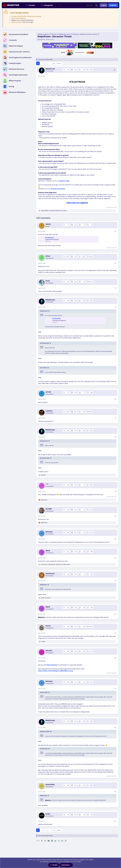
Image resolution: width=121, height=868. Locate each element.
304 (68, 651)
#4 (115, 288)
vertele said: (44, 441)
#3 (115, 263)
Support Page (64, 181)
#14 (115, 614)
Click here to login (28, 22)
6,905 (91, 485)
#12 (115, 558)
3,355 (91, 785)
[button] (60, 5)
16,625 (91, 627)
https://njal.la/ (52, 665)
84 (68, 815)
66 (54, 63)
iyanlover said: (45, 458)
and (46, 598)
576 (68, 70)
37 (68, 393)
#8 (115, 437)
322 (68, 551)
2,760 (91, 510)
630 (92, 574)
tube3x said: (44, 311)
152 (68, 282)
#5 (115, 307)
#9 (115, 491)
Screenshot (49, 237)
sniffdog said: (44, 343)
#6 (115, 399)
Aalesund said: (45, 731)
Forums (30, 5)
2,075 (91, 533)
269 (68, 510)
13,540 (91, 257)
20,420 (91, 412)
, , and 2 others (54, 211)
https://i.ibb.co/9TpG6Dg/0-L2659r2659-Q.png (55, 671)
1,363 (67, 412)
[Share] (114, 70)
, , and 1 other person (56, 564)
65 (92, 225)
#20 (115, 821)
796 (92, 815)
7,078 (67, 257)
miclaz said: (44, 692)
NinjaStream (42, 39)
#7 (116, 418)
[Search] (96, 5)
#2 (115, 231)
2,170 (91, 651)
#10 (115, 516)
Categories (46, 5)
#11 (115, 539)
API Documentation (58, 189)
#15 (115, 633)
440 (68, 533)
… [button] (50, 63)
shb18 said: (43, 585)
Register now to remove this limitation (22, 20)
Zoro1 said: (43, 368)
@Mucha (41, 617)
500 (92, 551)
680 (92, 393)
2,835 (91, 70)
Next (59, 63)
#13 (115, 581)
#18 (115, 728)
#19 (115, 792)
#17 (115, 689)
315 (68, 627)
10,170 (91, 282)
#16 (115, 658)
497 (68, 485)
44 (68, 574)
